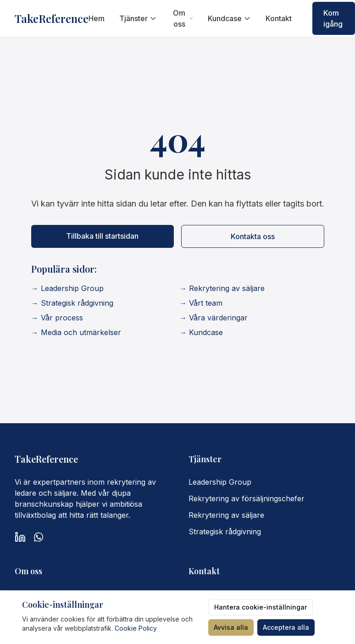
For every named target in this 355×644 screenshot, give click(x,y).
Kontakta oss (253, 236)
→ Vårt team (201, 303)
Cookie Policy (136, 628)
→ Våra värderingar (214, 318)
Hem (97, 18)
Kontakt (279, 18)
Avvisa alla (231, 627)
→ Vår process (57, 318)
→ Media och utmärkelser (76, 332)
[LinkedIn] (20, 537)
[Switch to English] (298, 18)
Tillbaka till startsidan (102, 236)
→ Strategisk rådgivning (72, 303)
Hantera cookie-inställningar (261, 607)
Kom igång (333, 18)
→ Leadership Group (67, 288)
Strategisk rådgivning (225, 532)
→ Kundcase (201, 332)
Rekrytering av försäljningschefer (247, 498)
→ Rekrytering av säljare (222, 288)
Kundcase (229, 18)
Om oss (183, 18)
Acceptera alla (286, 627)
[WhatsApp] (39, 537)
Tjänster (138, 18)
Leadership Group (220, 482)
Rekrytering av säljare (226, 515)
